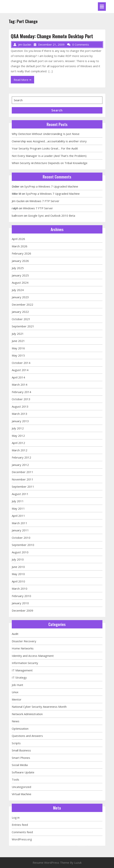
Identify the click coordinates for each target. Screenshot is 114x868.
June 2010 (18, 567)
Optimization (20, 729)
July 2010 (18, 559)
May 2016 (18, 348)
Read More (24, 80)
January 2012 (20, 465)
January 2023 (20, 297)
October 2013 (21, 399)
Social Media (20, 765)
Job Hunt (17, 685)
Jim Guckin (18, 201)
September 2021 (23, 326)
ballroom (17, 216)
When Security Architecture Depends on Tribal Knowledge (50, 163)
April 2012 (18, 443)
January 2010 (20, 603)
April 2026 (18, 239)
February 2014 (21, 392)
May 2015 (18, 355)
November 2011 (23, 479)
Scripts (16, 743)
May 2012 (18, 436)
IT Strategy (19, 677)
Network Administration (27, 714)
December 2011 (22, 472)
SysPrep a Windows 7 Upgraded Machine (51, 186)
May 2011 (18, 508)
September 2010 (23, 545)
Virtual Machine (22, 794)
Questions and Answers (27, 736)
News (16, 721)
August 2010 (20, 552)
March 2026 (20, 246)
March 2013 (20, 414)
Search (57, 110)
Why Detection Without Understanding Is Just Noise (46, 134)
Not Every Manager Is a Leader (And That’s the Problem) (49, 156)
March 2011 (20, 523)
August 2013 (20, 406)
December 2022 (22, 304)
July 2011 (18, 501)
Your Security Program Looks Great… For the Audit (45, 148)
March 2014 (20, 385)
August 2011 (20, 494)
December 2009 (22, 610)
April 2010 (18, 581)
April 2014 (18, 377)
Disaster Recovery (24, 641)
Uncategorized (21, 787)
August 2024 (20, 283)
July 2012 (18, 428)
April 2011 (18, 516)
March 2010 (20, 589)
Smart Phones (21, 758)
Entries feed (20, 825)
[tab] (102, 7)
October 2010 (21, 538)
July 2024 (18, 290)
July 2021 (18, 334)
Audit (15, 634)
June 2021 (18, 341)
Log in (16, 817)
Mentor (17, 699)
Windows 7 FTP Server (44, 201)
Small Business (21, 750)
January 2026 (20, 261)
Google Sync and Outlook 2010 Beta (51, 216)
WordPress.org (22, 839)
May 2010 (18, 574)
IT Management (22, 670)
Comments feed (22, 832)
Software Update (23, 772)
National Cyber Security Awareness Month (39, 707)
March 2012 (20, 450)
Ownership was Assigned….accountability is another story (49, 141)
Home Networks (23, 648)
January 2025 (20, 275)
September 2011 (23, 487)
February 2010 (21, 596)
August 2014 (20, 370)
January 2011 (20, 530)
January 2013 (20, 421)
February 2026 (21, 253)
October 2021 (21, 319)
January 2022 (20, 312)
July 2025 (18, 268)
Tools (15, 779)
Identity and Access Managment (33, 656)
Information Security (25, 663)
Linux (15, 692)
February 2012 (21, 457)
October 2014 (21, 363)
